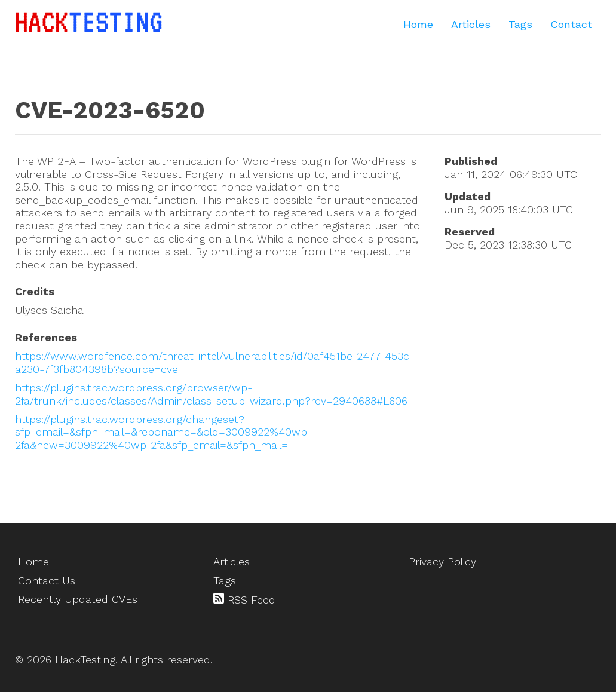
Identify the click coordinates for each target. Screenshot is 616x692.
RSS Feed (244, 599)
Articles (471, 24)
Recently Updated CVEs (78, 599)
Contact (571, 24)
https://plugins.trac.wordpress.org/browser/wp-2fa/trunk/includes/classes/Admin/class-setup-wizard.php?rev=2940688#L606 (211, 394)
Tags (520, 24)
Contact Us (47, 581)
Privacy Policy (442, 561)
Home (418, 24)
